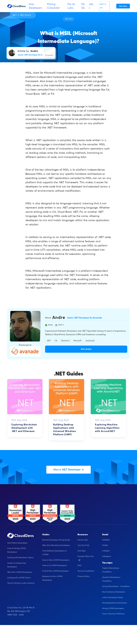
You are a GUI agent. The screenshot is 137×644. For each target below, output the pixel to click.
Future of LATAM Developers (55, 566)
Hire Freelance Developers (114, 592)
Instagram (107, 556)
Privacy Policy (84, 576)
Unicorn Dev (83, 540)
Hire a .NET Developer (68, 470)
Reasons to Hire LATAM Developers (52, 578)
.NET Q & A (25, 15)
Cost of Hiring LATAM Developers (16, 550)
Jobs (91, 6)
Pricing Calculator (53, 6)
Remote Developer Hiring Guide (56, 540)
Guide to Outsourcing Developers (16, 565)
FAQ (79, 566)
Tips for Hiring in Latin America (21, 583)
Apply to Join (103, 6)
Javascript (90, 341)
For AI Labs (71, 6)
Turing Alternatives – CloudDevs (116, 586)
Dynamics (65, 341)
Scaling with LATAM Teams (19, 578)
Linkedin (106, 551)
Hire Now (82, 551)
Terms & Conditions (86, 571)
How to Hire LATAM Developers (56, 560)
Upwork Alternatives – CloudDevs (112, 579)
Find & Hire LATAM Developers (56, 571)
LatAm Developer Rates (113, 598)
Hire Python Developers (17, 543)
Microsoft (78, 341)
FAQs (83, 6)
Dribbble (106, 540)
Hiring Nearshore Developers (115, 603)
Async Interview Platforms (113, 614)
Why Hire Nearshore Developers (56, 545)
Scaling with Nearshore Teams (20, 558)
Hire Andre (86, 349)
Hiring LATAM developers (113, 608)
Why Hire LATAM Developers (20, 572)
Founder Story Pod (86, 558)
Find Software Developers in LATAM (55, 553)
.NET (14, 15)
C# (56, 341)
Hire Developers (35, 6)
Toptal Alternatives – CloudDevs (111, 570)
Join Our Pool (83, 545)
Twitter (105, 545)
